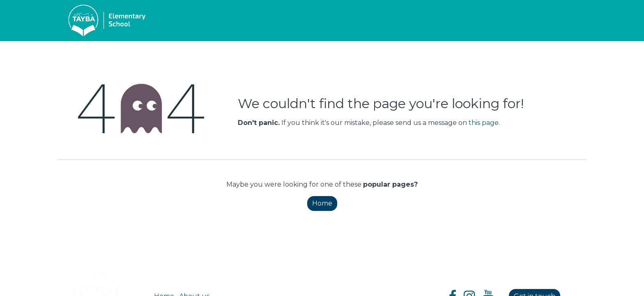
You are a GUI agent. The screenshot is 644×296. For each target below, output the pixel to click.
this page (484, 123)
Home (322, 203)
